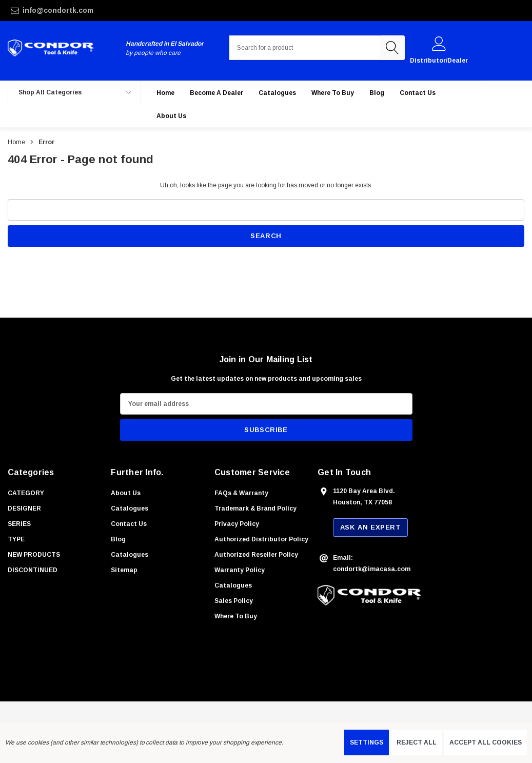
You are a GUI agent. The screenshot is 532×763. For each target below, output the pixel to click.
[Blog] (377, 93)
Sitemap (124, 570)
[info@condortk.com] (95, 11)
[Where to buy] (333, 93)
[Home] (165, 93)
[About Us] (171, 116)
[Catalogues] (277, 93)
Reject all (417, 742)
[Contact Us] (418, 93)
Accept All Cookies (486, 742)
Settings (367, 742)
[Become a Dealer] (216, 93)
